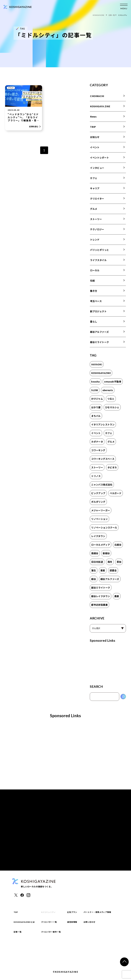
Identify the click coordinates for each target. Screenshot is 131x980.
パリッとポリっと (99, 250)
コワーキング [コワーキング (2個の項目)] (98, 450)
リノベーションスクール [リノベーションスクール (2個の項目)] (104, 527)
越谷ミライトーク (99, 342)
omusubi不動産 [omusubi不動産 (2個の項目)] (113, 381)
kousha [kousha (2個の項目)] (95, 381)
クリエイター (97, 198)
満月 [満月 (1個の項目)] (110, 562)
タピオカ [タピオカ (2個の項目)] (112, 467)
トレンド (95, 239)
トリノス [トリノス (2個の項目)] (96, 476)
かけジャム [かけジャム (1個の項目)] (97, 399)
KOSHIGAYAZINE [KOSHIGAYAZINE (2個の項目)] (101, 373)
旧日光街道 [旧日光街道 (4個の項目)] (97, 562)
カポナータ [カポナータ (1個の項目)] (97, 442)
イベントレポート (99, 157)
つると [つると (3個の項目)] (111, 399)
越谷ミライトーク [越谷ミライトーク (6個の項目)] (101, 588)
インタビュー (97, 168)
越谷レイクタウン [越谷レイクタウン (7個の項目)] (101, 596)
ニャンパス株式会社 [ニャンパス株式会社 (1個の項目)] (102, 484)
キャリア (95, 188)
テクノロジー (97, 229)
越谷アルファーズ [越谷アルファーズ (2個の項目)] (110, 579)
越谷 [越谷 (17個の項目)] (94, 579)
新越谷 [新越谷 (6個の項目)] (106, 553)
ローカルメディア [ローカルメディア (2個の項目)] (101, 545)
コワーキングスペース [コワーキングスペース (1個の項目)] (103, 459)
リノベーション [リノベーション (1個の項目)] (99, 519)
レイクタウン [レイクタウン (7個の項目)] (98, 536)
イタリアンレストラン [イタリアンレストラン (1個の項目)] (103, 424)
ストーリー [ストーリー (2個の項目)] (97, 467)
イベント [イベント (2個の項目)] (96, 433)
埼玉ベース (96, 301)
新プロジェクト (98, 311)
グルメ (94, 209)
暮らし (94, 321)
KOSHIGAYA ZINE (100, 106)
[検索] (123, 697)
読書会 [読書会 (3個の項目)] (113, 570)
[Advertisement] (108, 662)
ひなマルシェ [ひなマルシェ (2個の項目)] (112, 407)
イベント (11, 88)
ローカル (95, 270)
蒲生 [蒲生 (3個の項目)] (94, 570)
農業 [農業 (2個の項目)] (117, 596)
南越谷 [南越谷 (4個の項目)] (95, 553)
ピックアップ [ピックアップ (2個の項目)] (98, 493)
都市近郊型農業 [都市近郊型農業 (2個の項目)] (99, 605)
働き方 (94, 291)
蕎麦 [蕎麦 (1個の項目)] (103, 570)
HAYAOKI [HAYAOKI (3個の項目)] (97, 364)
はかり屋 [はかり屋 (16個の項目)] (96, 407)
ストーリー (96, 219)
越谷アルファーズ (99, 332)
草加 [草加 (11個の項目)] (119, 562)
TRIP (93, 127)
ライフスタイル (98, 260)
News (93, 116)
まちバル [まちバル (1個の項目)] (96, 416)
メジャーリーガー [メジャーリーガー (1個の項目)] (101, 510)
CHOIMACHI (97, 96)
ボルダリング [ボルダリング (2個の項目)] (98, 502)
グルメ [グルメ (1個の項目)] (111, 442)
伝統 (92, 280)
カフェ (94, 178)
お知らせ (95, 137)
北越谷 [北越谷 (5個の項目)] (118, 545)
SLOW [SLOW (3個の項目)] (95, 390)
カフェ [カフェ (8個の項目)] (109, 433)
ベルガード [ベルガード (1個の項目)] (116, 493)
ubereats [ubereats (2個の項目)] (108, 390)
